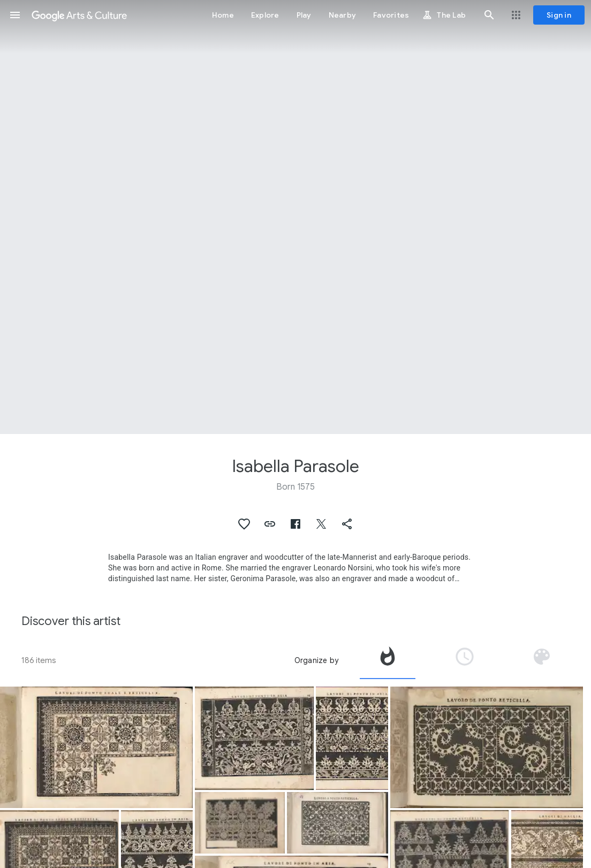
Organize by (316, 660)
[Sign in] (559, 15)
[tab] (388, 660)
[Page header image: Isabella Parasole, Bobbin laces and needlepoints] (295, 217)
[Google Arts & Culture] (79, 15)
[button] (15, 15)
